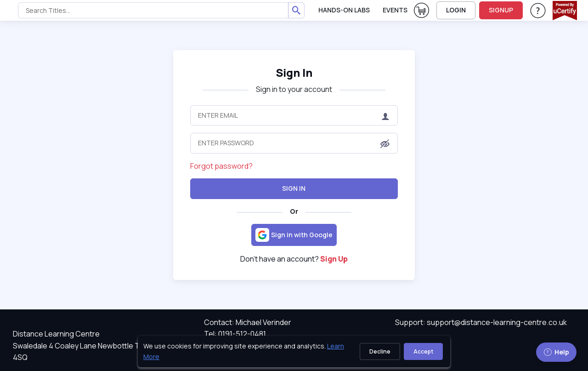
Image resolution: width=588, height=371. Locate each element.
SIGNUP (501, 10)
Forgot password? (221, 166)
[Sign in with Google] (294, 235)
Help (556, 352)
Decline (380, 351)
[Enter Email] (294, 115)
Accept (423, 351)
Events (395, 10)
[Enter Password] (294, 143)
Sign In (294, 188)
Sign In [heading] (294, 72)
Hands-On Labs (344, 10)
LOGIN (456, 10)
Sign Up (334, 259)
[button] (385, 144)
